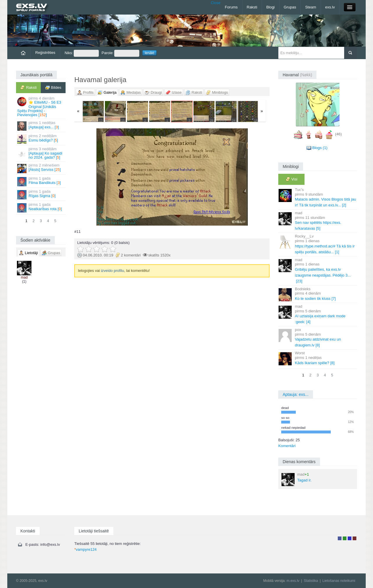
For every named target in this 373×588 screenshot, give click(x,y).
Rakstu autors (345, 538)
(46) (338, 134)
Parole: (120, 53)
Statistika (311, 581)
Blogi (271, 7)
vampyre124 (86, 549)
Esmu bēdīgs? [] (41, 139)
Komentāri (287, 446)
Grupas (290, 7)
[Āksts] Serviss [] (41, 168)
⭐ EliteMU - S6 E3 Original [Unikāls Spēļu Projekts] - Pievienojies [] (41, 107)
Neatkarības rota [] (41, 207)
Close (215, 3)
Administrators (354, 538)
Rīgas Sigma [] (41, 194)
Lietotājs (340, 538)
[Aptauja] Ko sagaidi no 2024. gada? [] (41, 153)
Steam (311, 7)
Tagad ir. (297, 479)
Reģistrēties (45, 53)
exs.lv (330, 7)
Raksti (252, 7)
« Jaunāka (107, 177)
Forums (231, 7)
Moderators (350, 538)
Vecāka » (237, 177)
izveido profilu (112, 271)
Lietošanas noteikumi (339, 581)
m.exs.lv (293, 581)
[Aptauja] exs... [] (41, 126)
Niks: (82, 53)
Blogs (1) (320, 148)
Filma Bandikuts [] (41, 181)
